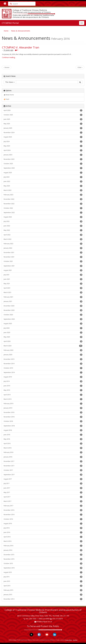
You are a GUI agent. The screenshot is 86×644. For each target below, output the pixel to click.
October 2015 (43, 564)
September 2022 (43, 213)
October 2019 (43, 368)
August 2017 (43, 479)
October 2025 (43, 115)
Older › (80, 67)
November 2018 (43, 417)
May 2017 (43, 492)
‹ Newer (7, 67)
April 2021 (43, 288)
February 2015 (43, 590)
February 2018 (43, 452)
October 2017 (43, 470)
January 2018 (43, 457)
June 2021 (43, 279)
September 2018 (43, 426)
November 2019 (43, 364)
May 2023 (43, 186)
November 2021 (43, 257)
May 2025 (43, 124)
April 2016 (43, 537)
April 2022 (43, 235)
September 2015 (43, 568)
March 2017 (43, 501)
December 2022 (43, 199)
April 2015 (43, 586)
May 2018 (43, 439)
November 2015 (43, 559)
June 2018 (43, 435)
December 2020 (43, 306)
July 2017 (43, 483)
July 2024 (43, 142)
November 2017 (43, 466)
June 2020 (43, 333)
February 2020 (43, 350)
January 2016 (43, 550)
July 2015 (43, 577)
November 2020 (43, 310)
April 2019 (43, 395)
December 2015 (43, 555)
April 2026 (43, 110)
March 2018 (43, 448)
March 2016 (43, 541)
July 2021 (43, 275)
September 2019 (43, 372)
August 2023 (43, 173)
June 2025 (43, 119)
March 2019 (43, 399)
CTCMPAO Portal (10, 23)
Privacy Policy (69, 640)
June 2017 (43, 488)
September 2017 (43, 475)
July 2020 (43, 328)
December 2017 (43, 461)
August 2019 (43, 377)
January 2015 (43, 595)
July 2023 (43, 177)
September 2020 (43, 319)
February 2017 (43, 506)
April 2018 (43, 444)
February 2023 (43, 195)
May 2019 (43, 390)
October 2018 (43, 421)
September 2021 (43, 266)
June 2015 (43, 581)
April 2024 (43, 150)
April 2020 (43, 341)
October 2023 (43, 164)
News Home (9, 95)
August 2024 (43, 137)
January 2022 (43, 248)
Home (6, 31)
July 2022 (43, 221)
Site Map (75, 640)
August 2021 (43, 270)
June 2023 (43, 181)
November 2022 (43, 204)
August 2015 (43, 572)
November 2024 (43, 133)
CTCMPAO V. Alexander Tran (21, 47)
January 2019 (43, 408)
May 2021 (43, 284)
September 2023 (43, 168)
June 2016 (43, 532)
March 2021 (43, 292)
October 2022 (43, 208)
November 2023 (43, 159)
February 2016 (43, 546)
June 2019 (43, 386)
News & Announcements (21, 31)
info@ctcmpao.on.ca (44, 622)
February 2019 (43, 404)
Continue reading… (9, 57)
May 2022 (43, 230)
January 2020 (43, 355)
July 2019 (43, 381)
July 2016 (43, 528)
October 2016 (43, 519)
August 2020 (43, 324)
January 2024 (43, 155)
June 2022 (43, 226)
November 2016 (43, 515)
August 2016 (43, 524)
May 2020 (43, 337)
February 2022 (43, 244)
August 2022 (43, 217)
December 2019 (43, 359)
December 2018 (43, 412)
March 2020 (43, 346)
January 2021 (43, 301)
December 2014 (43, 599)
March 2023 (43, 190)
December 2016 (43, 510)
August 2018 (43, 430)
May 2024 (43, 146)
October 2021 (43, 261)
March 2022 (43, 239)
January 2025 (43, 128)
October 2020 (43, 315)
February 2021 (43, 297)
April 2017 (43, 497)
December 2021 (43, 253)
